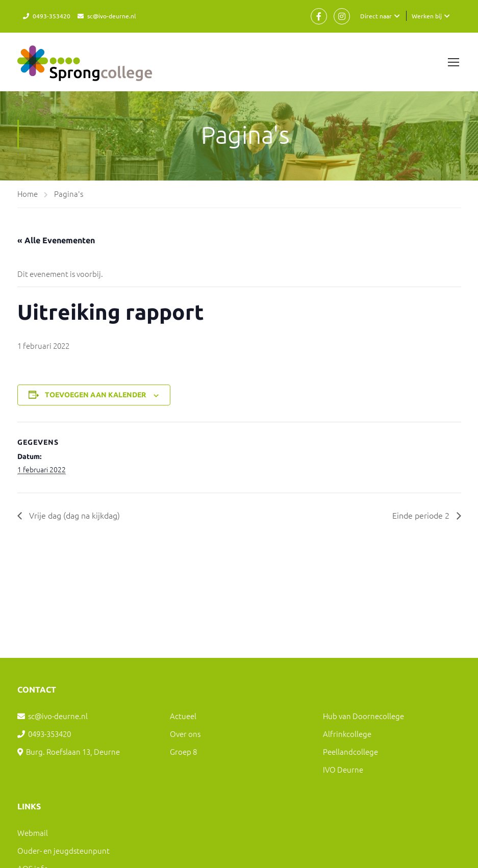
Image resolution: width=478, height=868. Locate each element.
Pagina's (69, 194)
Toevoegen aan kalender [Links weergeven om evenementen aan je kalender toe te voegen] (95, 395)
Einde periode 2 (422, 515)
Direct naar (376, 16)
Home (28, 194)
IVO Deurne (343, 769)
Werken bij (427, 16)
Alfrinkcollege (347, 734)
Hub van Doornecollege (363, 716)
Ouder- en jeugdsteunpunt (64, 850)
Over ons (185, 734)
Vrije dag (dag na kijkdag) (73, 515)
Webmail (33, 833)
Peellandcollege (350, 751)
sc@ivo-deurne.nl (111, 16)
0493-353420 (52, 16)
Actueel (183, 716)
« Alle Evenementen (56, 240)
